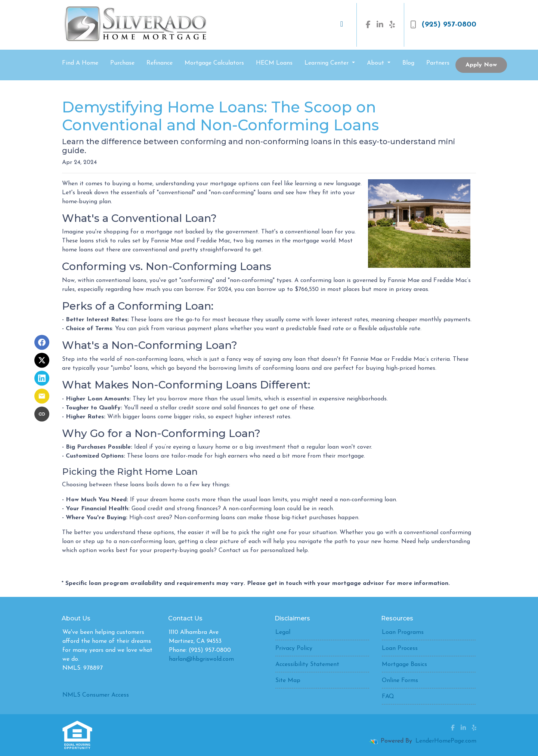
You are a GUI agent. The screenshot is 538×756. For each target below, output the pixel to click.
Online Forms (400, 681)
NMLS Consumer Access (96, 695)
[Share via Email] (42, 396)
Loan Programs (403, 632)
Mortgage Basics (404, 664)
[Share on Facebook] (42, 342)
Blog (408, 63)
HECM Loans (274, 63)
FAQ (388, 697)
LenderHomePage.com (446, 741)
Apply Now (481, 65)
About (376, 63)
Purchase (122, 63)
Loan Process (400, 648)
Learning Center (327, 63)
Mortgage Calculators (214, 63)
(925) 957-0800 (443, 25)
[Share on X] (42, 360)
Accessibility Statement (307, 664)
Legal (283, 632)
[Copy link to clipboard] (42, 414)
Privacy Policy (294, 648)
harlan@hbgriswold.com (201, 659)
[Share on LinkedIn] (42, 378)
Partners (438, 63)
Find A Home (80, 63)
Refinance (160, 63)
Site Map (288, 681)
